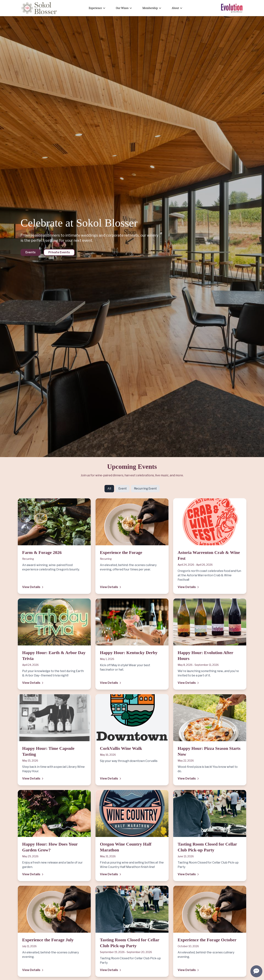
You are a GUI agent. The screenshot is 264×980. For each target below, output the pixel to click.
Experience (97, 8)
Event (123, 489)
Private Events (59, 252)
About (177, 8)
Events (31, 252)
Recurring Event (145, 489)
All (109, 489)
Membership (152, 8)
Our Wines (124, 8)
